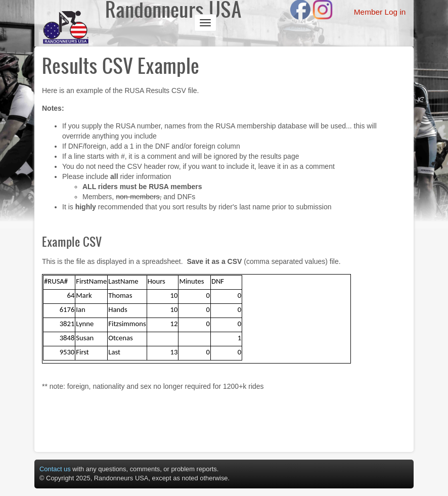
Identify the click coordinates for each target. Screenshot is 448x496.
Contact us (55, 469)
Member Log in (380, 12)
